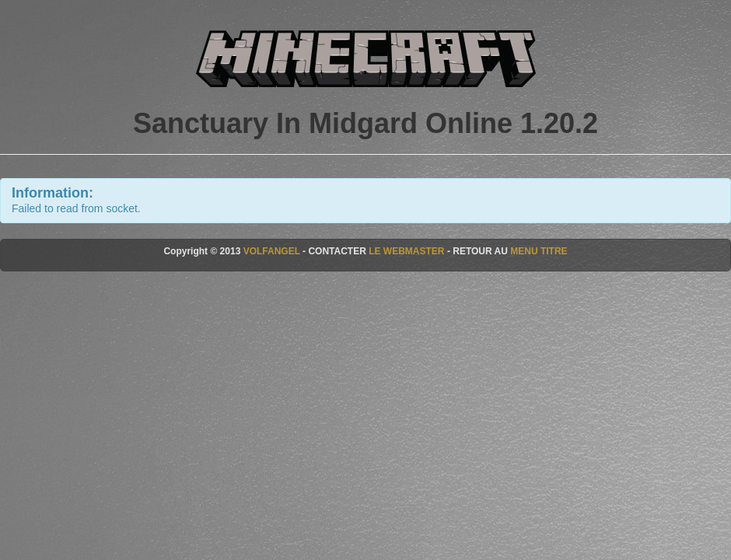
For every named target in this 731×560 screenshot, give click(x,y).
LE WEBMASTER (406, 251)
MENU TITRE (539, 251)
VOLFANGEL (272, 251)
